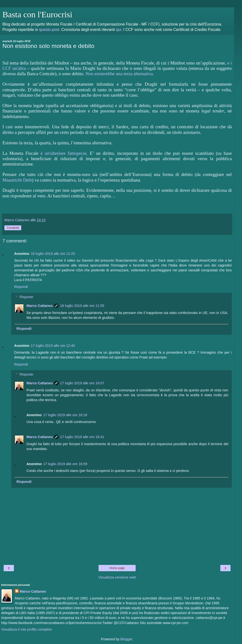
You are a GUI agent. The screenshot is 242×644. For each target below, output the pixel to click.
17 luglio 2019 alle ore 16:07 (82, 383)
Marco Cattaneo (40, 306)
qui (118, 30)
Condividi (13, 228)
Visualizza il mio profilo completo (27, 629)
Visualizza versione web (117, 577)
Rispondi (21, 287)
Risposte (26, 297)
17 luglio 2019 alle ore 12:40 (53, 346)
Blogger (126, 639)
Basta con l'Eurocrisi (37, 14)
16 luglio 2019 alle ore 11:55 (82, 306)
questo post (49, 30)
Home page (117, 568)
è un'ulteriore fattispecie (63, 153)
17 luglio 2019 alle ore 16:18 (65, 415)
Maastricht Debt (17, 180)
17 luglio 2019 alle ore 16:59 (65, 464)
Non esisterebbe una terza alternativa (119, 74)
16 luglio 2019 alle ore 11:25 (53, 254)
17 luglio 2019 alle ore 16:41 (82, 437)
